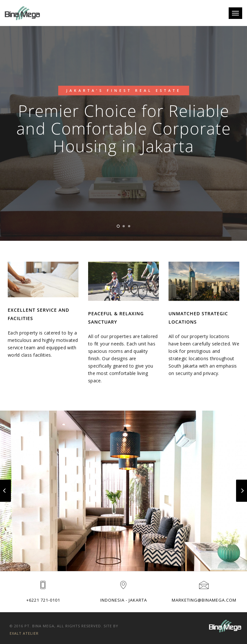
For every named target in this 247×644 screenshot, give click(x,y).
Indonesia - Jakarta (124, 600)
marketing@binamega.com (204, 600)
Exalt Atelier (24, 633)
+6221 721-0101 (43, 600)
